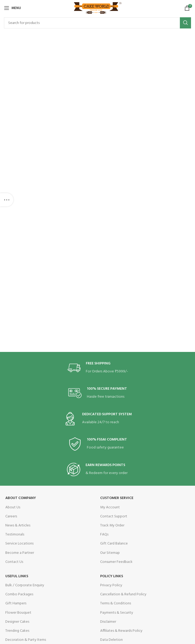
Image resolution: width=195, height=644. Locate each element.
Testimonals (15, 535)
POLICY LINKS (112, 576)
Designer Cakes (17, 622)
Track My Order (112, 525)
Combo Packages (19, 594)
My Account (110, 507)
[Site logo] (98, 8)
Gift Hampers (16, 603)
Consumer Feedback (116, 562)
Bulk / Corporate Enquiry (25, 585)
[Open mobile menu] (12, 8)
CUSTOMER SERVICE (117, 498)
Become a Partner (20, 553)
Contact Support (114, 516)
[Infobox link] (98, 368)
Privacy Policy (111, 585)
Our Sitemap (110, 553)
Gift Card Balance (114, 544)
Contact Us (14, 562)
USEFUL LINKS (17, 576)
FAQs (104, 535)
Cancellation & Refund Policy (123, 594)
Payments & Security (117, 613)
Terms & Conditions (116, 603)
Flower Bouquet (18, 613)
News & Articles (18, 525)
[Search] (97, 23)
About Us (13, 507)
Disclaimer (108, 622)
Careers (11, 516)
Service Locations (19, 544)
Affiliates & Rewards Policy (121, 631)
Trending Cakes (17, 631)
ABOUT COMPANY (21, 498)
